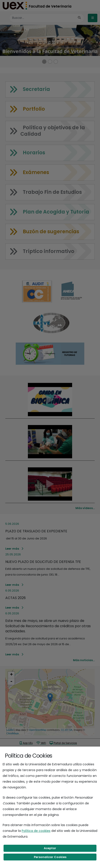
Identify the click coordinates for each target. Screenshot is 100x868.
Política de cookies (36, 831)
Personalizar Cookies (50, 857)
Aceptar (50, 848)
